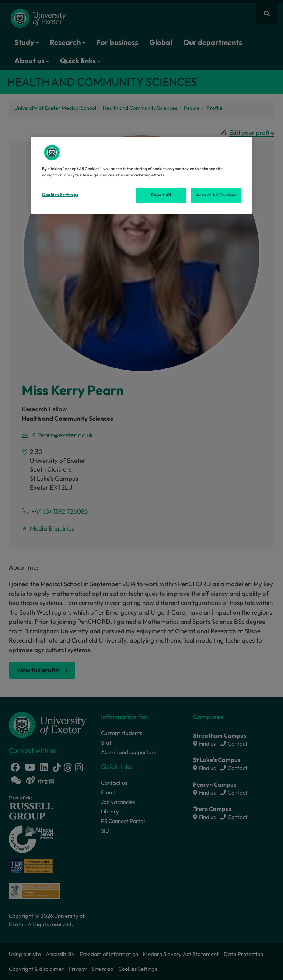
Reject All (161, 195)
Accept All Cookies (216, 195)
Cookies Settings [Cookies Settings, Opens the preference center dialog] (60, 195)
